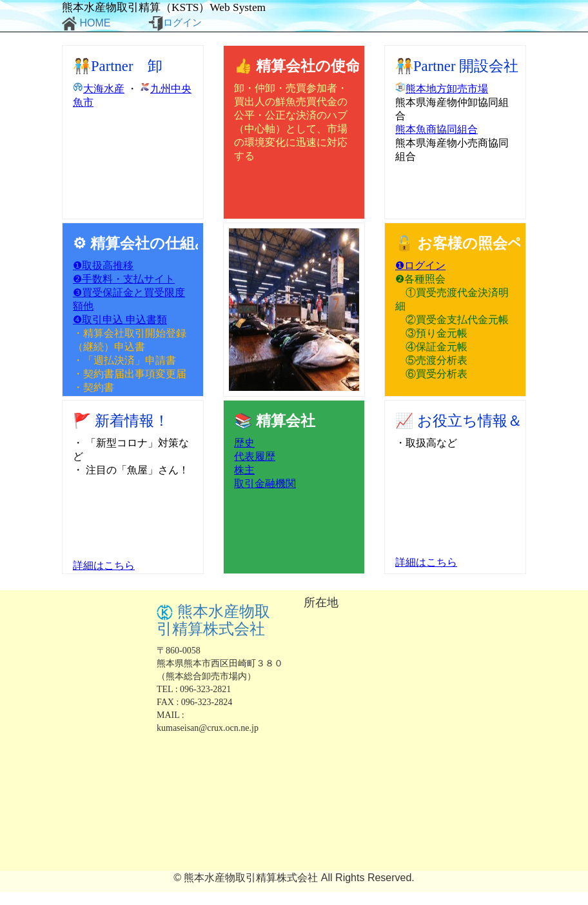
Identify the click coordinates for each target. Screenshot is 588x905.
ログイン (175, 24)
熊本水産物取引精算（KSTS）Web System (164, 7)
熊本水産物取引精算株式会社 (213, 620)
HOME (86, 24)
